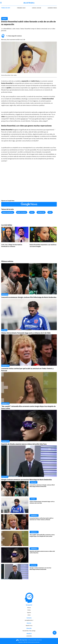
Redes (4, 19)
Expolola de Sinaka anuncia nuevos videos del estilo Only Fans (24, 444)
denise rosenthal (8, 212)
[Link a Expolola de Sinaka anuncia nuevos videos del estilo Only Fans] (29, 426)
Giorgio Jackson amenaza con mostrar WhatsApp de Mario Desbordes (27, 480)
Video (32, 212)
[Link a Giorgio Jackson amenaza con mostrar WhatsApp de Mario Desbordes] (29, 461)
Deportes (29, 613)
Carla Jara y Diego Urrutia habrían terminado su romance (12, 246)
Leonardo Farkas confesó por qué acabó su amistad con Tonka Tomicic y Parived (41, 519)
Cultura (29, 615)
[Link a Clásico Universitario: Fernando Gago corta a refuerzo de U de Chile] (29, 314)
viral (50, 212)
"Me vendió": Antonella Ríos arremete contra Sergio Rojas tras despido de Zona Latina (42, 535)
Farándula (5, 366)
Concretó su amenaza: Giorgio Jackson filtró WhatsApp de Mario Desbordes (29, 297)
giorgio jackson (39, 8)
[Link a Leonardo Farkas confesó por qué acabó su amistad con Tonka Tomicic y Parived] (29, 350)
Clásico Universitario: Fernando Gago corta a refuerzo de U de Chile (26, 333)
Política (5, 294)
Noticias (29, 608)
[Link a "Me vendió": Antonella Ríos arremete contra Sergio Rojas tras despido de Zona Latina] (29, 388)
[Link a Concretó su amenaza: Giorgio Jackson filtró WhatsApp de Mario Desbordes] (29, 279)
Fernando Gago (24, 8)
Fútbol (4, 330)
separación (41, 212)
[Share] (55, 633)
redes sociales (22, 212)
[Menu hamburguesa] (1, 3)
